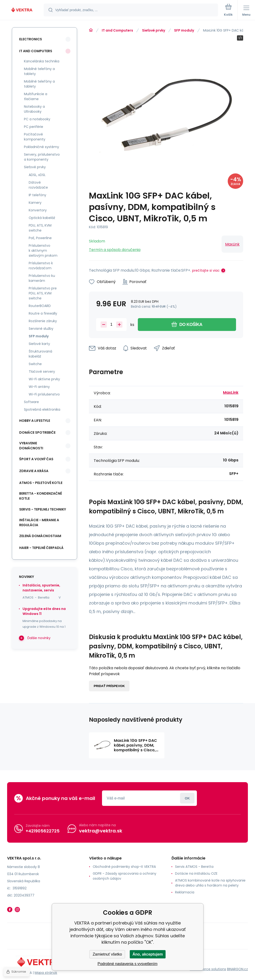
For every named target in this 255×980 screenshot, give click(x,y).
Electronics (31, 39)
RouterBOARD (40, 306)
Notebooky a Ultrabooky (34, 109)
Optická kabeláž (42, 218)
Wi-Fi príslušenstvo (44, 394)
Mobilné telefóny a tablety (39, 71)
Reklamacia (185, 892)
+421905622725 (43, 831)
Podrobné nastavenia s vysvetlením (127, 964)
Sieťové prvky (154, 30)
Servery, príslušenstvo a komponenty (42, 157)
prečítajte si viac (206, 270)
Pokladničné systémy (42, 147)
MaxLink (232, 244)
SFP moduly (184, 30)
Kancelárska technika (42, 61)
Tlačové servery (42, 372)
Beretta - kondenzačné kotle (41, 496)
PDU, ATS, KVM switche (40, 228)
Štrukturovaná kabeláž (40, 354)
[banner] (22, 10)
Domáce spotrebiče (37, 432)
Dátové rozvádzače (38, 185)
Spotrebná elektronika (42, 409)
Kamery (35, 203)
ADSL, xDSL (37, 175)
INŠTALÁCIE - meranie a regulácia (39, 523)
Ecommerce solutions (208, 969)
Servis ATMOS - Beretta (194, 867)
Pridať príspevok (109, 686)
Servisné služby (41, 329)
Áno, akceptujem (148, 954)
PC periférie (34, 127)
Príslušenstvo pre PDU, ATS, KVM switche (43, 293)
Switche (35, 364)
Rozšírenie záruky (43, 321)
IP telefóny (37, 195)
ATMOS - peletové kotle (41, 483)
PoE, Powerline (40, 238)
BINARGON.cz (237, 969)
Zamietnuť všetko (107, 954)
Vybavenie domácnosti (31, 446)
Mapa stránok (46, 973)
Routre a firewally (43, 313)
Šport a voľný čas (36, 459)
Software (31, 402)
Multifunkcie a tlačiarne (36, 96)
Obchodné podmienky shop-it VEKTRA (124, 867)
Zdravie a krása (34, 471)
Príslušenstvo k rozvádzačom (41, 266)
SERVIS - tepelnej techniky (43, 509)
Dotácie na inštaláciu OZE (196, 873)
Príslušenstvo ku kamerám (42, 278)
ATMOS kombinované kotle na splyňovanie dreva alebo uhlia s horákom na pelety (210, 883)
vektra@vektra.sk (101, 831)
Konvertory (38, 210)
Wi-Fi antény (39, 387)
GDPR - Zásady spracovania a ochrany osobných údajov (125, 876)
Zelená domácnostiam (40, 536)
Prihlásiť (187, 798)
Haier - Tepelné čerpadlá (41, 548)
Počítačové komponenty (35, 137)
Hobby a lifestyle (35, 421)
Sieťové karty (39, 344)
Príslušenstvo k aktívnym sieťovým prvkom (43, 251)
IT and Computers (117, 30)
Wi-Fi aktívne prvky (44, 379)
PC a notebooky (37, 119)
